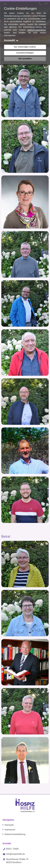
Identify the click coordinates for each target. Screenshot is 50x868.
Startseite (9, 825)
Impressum (10, 830)
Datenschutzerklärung (15, 834)
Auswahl (9, 40)
